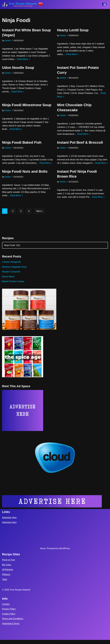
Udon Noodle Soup (18, 68)
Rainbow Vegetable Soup (14, 271)
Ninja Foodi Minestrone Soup (27, 105)
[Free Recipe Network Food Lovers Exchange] (23, 5)
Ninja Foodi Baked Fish (22, 143)
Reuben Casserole (11, 276)
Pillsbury (6, 579)
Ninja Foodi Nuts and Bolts (25, 175)
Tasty (5, 583)
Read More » (23, 59)
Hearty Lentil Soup (73, 30)
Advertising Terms (11, 628)
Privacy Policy (9, 613)
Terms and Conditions (13, 623)
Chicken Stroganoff (11, 266)
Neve (43, 553)
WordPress (65, 553)
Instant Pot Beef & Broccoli (80, 143)
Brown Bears (8, 281)
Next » (40, 215)
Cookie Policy (9, 618)
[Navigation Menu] (105, 5)
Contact (6, 608)
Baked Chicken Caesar (13, 285)
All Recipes (8, 574)
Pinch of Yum (8, 564)
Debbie (8, 40)
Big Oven (7, 569)
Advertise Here (9, 522)
